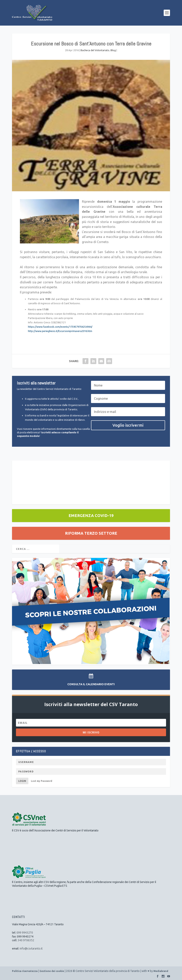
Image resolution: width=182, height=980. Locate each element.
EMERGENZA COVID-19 (91, 515)
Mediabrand (161, 971)
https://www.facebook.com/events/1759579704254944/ (60, 327)
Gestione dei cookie (52, 971)
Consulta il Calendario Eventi (91, 684)
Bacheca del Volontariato (95, 50)
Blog (113, 50)
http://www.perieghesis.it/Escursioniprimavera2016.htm (60, 331)
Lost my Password (42, 781)
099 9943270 (25, 933)
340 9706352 (26, 940)
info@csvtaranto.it (31, 949)
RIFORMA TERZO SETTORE (91, 533)
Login (22, 781)
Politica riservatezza (25, 971)
